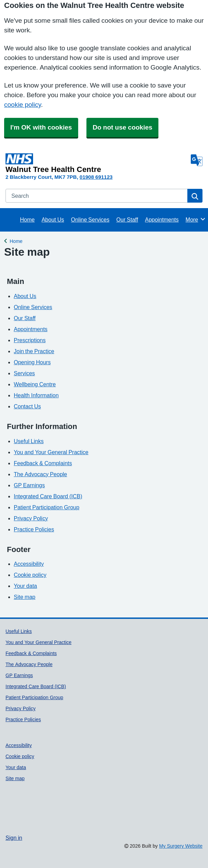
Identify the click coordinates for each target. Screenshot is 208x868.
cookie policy (23, 105)
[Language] (197, 160)
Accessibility (29, 564)
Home (27, 219)
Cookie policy (30, 575)
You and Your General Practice (51, 452)
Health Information (36, 395)
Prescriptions (30, 340)
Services (24, 373)
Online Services (90, 219)
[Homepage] (97, 163)
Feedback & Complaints (43, 463)
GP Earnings (29, 485)
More (196, 219)
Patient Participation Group (46, 507)
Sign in (14, 838)
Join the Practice (34, 351)
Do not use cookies (122, 127)
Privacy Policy (31, 518)
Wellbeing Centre (35, 384)
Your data (25, 586)
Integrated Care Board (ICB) (48, 496)
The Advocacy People (40, 474)
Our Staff (127, 219)
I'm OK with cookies (41, 127)
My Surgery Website (181, 846)
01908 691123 (96, 177)
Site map (25, 597)
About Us (53, 219)
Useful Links (29, 441)
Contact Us (27, 406)
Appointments (162, 219)
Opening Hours (32, 362)
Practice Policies (34, 529)
